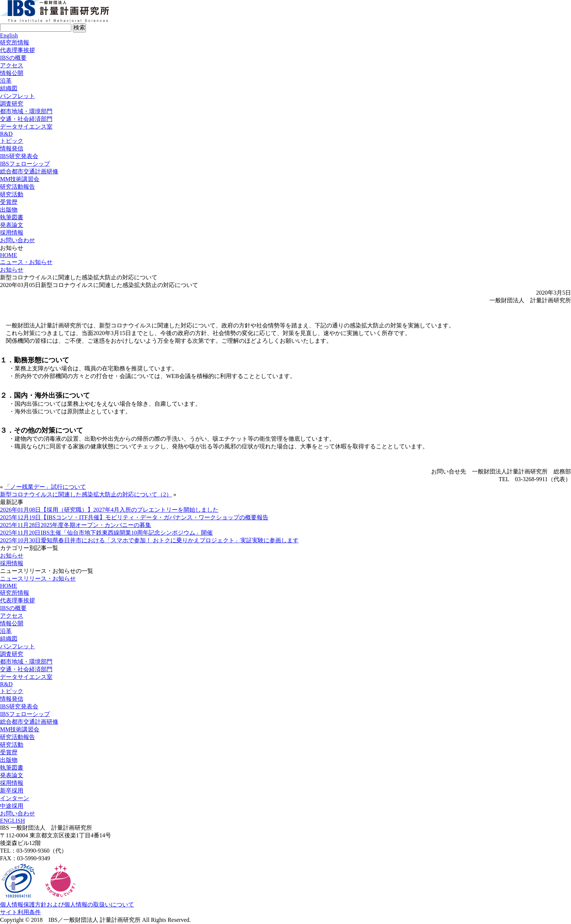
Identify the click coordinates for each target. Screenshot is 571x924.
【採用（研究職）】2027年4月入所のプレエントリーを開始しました (109, 510)
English (9, 36)
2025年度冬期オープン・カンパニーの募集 (76, 525)
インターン (15, 798)
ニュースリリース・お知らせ (38, 579)
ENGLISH (12, 821)
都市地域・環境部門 (26, 111)
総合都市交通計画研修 (29, 171)
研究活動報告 (17, 187)
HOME (9, 255)
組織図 (9, 88)
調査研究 (12, 104)
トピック (12, 141)
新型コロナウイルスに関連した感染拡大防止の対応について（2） (86, 494)
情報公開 (12, 73)
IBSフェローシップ (25, 164)
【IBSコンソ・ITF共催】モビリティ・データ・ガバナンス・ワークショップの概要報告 (134, 517)
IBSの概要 (13, 58)
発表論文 (12, 225)
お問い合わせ (17, 240)
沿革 (6, 81)
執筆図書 (12, 217)
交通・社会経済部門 (26, 119)
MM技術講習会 (20, 179)
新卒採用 (12, 791)
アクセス (12, 65)
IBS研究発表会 (19, 156)
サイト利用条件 (20, 912)
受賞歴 (9, 202)
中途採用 (12, 806)
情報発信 (12, 148)
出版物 (9, 210)
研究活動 (12, 194)
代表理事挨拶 (17, 50)
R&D (6, 134)
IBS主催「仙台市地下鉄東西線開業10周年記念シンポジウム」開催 (106, 533)
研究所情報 (15, 42)
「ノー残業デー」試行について (45, 487)
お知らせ (12, 270)
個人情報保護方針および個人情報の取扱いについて (67, 905)
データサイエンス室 (26, 127)
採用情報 (12, 233)
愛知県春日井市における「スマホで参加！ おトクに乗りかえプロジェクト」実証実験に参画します (149, 540)
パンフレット (17, 96)
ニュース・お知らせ (26, 262)
